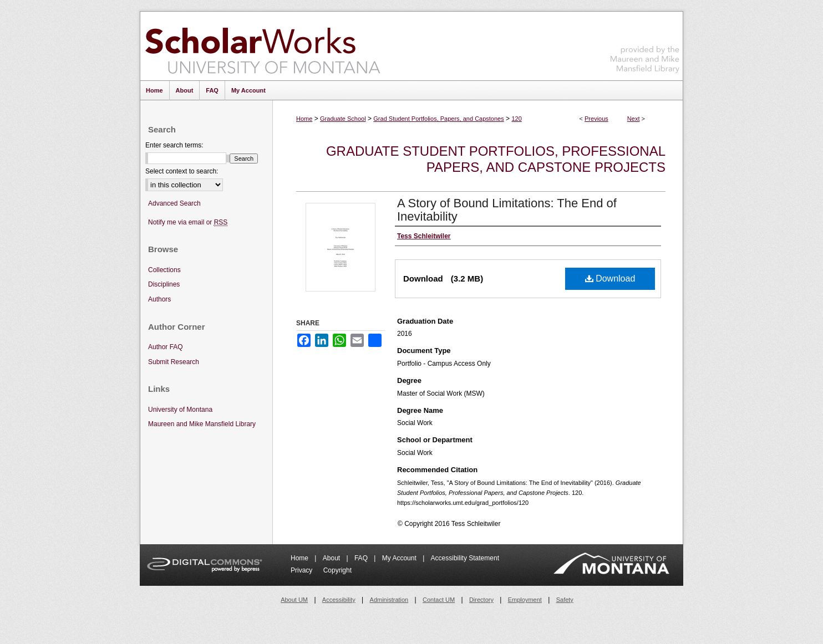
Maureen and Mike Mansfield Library (645, 44)
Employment (525, 600)
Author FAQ (166, 347)
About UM (294, 600)
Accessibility (339, 600)
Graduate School (343, 119)
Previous (596, 119)
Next (634, 119)
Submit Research (174, 362)
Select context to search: (182, 171)
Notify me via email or (188, 223)
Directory (481, 600)
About (332, 558)
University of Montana (180, 410)
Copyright (337, 570)
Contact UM (439, 600)
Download (610, 278)
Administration (389, 600)
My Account (400, 558)
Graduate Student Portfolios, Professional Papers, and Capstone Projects (496, 159)
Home (304, 119)
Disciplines (164, 284)
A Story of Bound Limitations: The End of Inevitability (507, 210)
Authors (159, 299)
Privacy (303, 570)
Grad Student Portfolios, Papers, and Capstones (438, 119)
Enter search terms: (174, 145)
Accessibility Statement (465, 558)
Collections (164, 270)
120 (516, 119)
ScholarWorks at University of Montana (263, 46)
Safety (565, 600)
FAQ (362, 558)
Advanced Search (174, 203)
